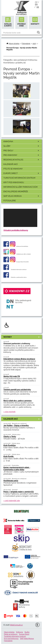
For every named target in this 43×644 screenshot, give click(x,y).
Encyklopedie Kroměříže (16, 192)
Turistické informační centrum (19, 178)
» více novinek (9, 412)
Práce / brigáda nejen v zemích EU (19, 492)
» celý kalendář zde (12, 501)
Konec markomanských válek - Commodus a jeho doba (17, 469)
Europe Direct (22, 173)
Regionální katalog (22, 160)
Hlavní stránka (14, 43)
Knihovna (22, 142)
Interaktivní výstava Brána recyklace (19, 359)
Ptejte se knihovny (13, 169)
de (38, 7)
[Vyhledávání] (22, 33)
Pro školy (22, 151)
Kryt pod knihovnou (14, 182)
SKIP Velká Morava (22, 196)
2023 (35, 43)
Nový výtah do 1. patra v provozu (18, 401)
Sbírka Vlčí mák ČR (12, 376)
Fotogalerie (10, 201)
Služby (22, 146)
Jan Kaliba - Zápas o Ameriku (16, 426)
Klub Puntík (8, 456)
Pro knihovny (22, 155)
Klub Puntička (10, 445)
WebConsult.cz (16, 625)
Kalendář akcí (11, 164)
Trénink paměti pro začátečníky (17, 390)
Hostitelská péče (11, 481)
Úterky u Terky (10, 437)
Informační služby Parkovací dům (20, 187)
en (36, 4)
